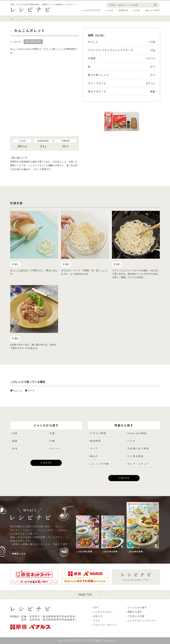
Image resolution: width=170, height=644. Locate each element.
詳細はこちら (19, 554)
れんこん (16, 391)
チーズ (30, 391)
